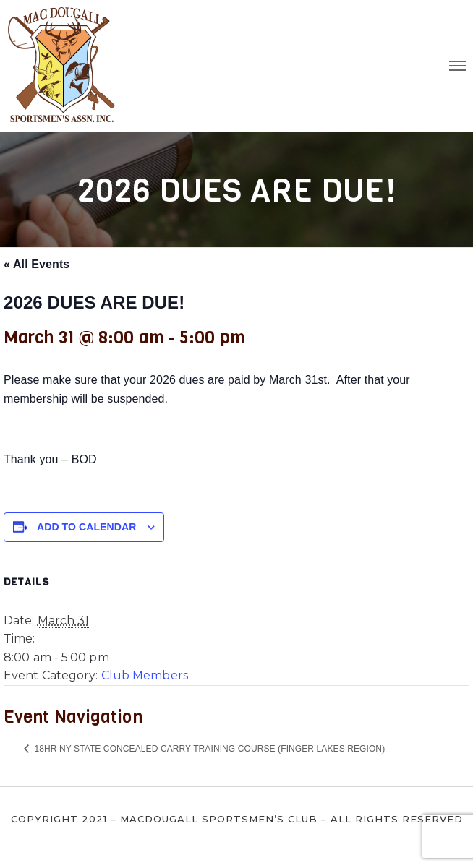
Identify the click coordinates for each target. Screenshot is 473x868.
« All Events (37, 264)
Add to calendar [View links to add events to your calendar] (86, 527)
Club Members (145, 675)
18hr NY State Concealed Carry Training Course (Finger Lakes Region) (208, 749)
